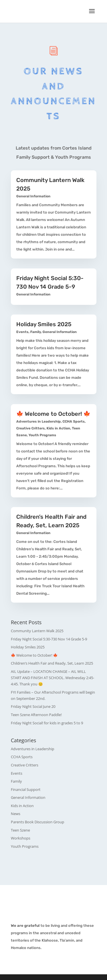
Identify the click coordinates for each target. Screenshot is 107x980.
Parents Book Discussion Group (38, 822)
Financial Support (26, 789)
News (16, 814)
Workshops (21, 838)
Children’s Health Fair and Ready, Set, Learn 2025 (52, 663)
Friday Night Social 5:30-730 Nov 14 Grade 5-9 (49, 639)
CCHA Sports (74, 421)
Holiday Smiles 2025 (44, 324)
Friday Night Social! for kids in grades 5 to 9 (47, 723)
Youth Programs (42, 435)
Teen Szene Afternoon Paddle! (36, 715)
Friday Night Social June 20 (33, 706)
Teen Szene (20, 830)
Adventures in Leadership (39, 421)
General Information (33, 196)
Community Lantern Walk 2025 (37, 631)
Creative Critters (31, 428)
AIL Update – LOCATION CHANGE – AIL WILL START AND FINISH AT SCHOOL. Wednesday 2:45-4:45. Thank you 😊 (53, 678)
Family (36, 332)
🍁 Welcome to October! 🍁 (53, 414)
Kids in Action (58, 428)
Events (22, 332)
